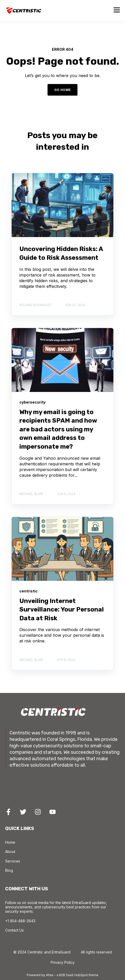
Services (13, 861)
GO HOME (63, 90)
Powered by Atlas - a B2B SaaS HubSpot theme (62, 975)
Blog (9, 870)
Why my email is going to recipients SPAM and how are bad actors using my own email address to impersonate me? (58, 429)
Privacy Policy (63, 962)
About (10, 852)
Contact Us (14, 930)
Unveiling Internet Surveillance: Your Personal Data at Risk (62, 610)
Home (10, 842)
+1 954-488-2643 (20, 921)
